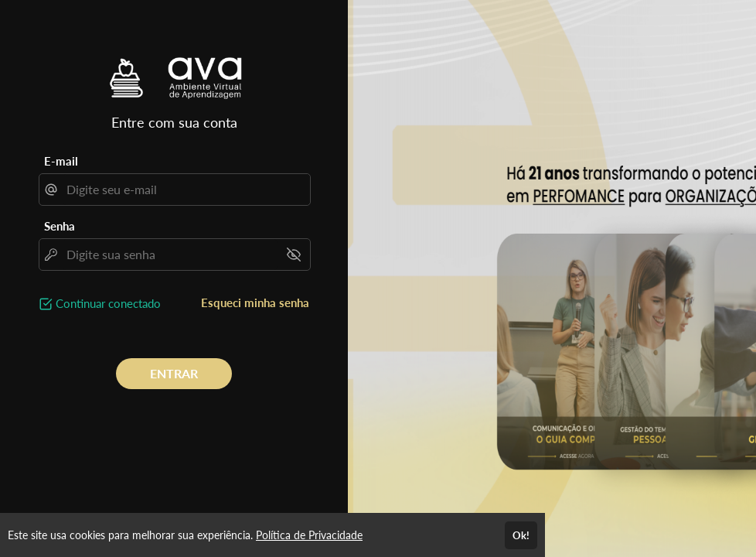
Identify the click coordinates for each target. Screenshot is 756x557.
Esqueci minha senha (255, 302)
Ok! (521, 535)
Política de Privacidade (309, 535)
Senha (60, 226)
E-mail (61, 161)
